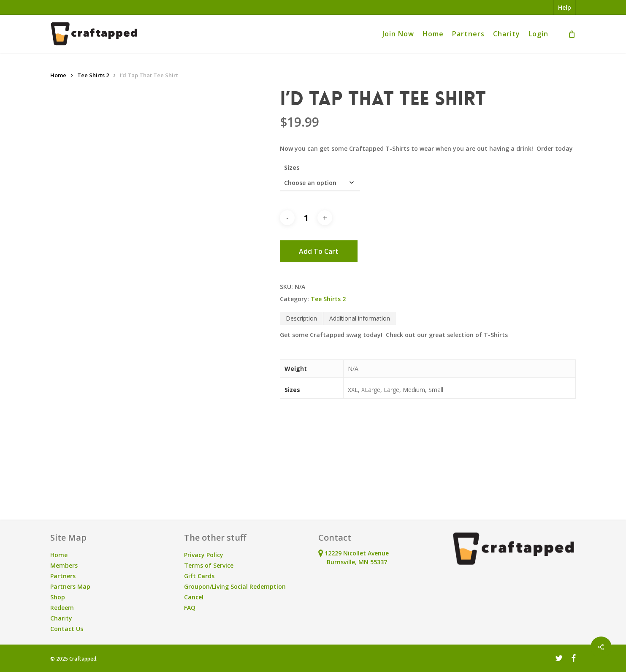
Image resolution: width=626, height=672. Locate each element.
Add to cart (319, 251)
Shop (58, 597)
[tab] (302, 318)
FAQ (190, 608)
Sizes (292, 167)
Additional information (360, 318)
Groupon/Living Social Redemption (235, 586)
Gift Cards (199, 576)
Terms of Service (209, 565)
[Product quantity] (306, 218)
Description (301, 318)
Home (58, 75)
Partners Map (70, 586)
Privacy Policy (204, 555)
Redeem (62, 608)
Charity (61, 618)
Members (64, 565)
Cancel (194, 597)
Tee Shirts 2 (93, 75)
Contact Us (67, 629)
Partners (63, 576)
